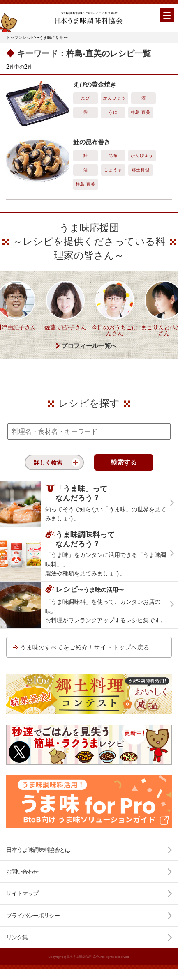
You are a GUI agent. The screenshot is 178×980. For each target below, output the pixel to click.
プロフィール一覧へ (89, 346)
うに (113, 112)
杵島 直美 (141, 112)
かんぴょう (114, 98)
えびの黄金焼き (95, 84)
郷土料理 (141, 170)
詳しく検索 (48, 462)
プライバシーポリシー (33, 916)
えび (86, 98)
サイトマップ (22, 893)
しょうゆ (113, 170)
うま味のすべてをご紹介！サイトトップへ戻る (85, 647)
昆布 (113, 155)
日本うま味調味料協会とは (38, 850)
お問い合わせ (22, 872)
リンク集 (17, 937)
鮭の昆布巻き (92, 142)
